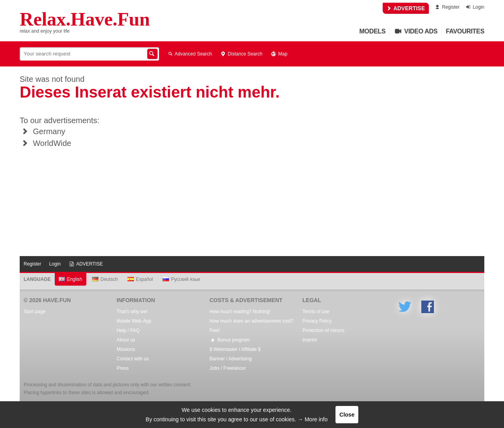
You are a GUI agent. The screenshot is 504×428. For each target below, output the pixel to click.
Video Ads (416, 31)
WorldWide (45, 143)
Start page (34, 312)
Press (123, 368)
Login (475, 7)
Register (447, 7)
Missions (126, 349)
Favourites (465, 31)
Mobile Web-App (134, 321)
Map (279, 54)
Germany (43, 131)
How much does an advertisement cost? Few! (251, 326)
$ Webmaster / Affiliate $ (235, 349)
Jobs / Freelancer (228, 368)
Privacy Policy (317, 321)
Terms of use (316, 312)
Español (140, 279)
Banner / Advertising (231, 359)
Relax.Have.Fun (85, 19)
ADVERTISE (406, 8)
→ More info (313, 419)
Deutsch (105, 279)
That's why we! (132, 312)
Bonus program (230, 340)
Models (373, 31)
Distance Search (241, 54)
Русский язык (181, 279)
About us (126, 340)
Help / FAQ (128, 330)
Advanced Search (189, 54)
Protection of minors (323, 330)
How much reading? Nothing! (240, 312)
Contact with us (133, 359)
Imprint (310, 340)
